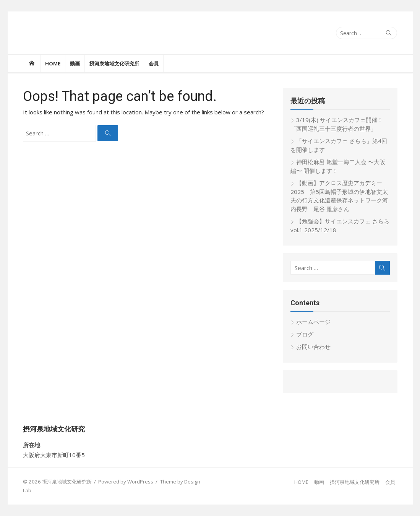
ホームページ (313, 322)
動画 (75, 63)
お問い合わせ (313, 347)
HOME (53, 63)
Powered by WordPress (126, 482)
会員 (154, 63)
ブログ (305, 334)
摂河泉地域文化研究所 (114, 63)
